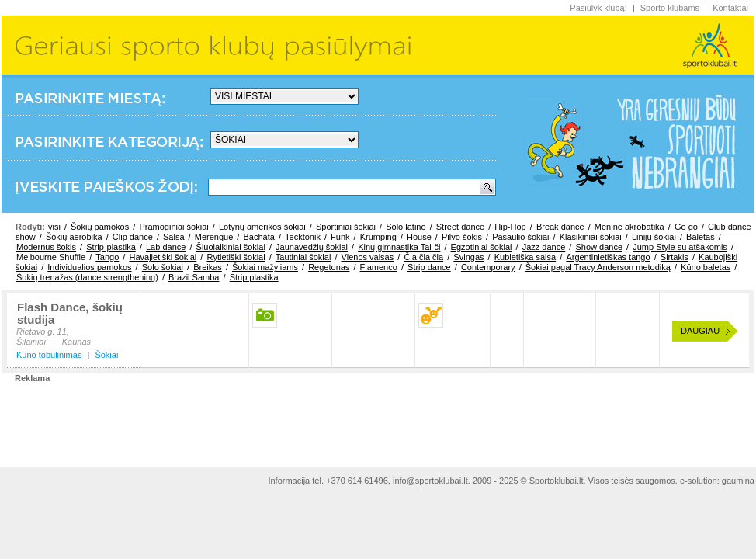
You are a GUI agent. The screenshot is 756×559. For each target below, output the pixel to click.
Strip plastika (254, 277)
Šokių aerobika (74, 237)
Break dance (560, 227)
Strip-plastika (111, 247)
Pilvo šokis (462, 237)
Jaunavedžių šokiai (312, 247)
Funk (340, 237)
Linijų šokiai (654, 237)
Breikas (208, 267)
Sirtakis (675, 257)
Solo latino (406, 227)
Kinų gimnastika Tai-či (399, 247)
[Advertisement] (378, 418)
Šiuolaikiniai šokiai (231, 247)
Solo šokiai (163, 267)
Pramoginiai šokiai (173, 227)
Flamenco (379, 267)
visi (54, 227)
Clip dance (133, 237)
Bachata (258, 237)
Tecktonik (303, 237)
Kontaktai (730, 8)
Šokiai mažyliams (265, 267)
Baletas (701, 237)
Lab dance (166, 247)
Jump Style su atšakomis (680, 247)
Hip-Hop (510, 227)
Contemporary (488, 267)
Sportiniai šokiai (346, 227)
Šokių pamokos (100, 227)
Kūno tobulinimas (49, 355)
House (419, 237)
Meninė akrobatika (629, 227)
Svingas (468, 257)
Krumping (378, 237)
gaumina (738, 481)
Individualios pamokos (89, 267)
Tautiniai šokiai (303, 257)
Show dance (599, 247)
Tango (107, 257)
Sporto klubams (670, 8)
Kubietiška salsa (525, 257)
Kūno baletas (706, 267)
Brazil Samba (194, 277)
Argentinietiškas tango (608, 257)
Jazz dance (544, 247)
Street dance (460, 227)
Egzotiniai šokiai (482, 247)
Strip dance (429, 267)
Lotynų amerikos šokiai (262, 227)
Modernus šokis (46, 247)
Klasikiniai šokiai (591, 237)
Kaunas (76, 342)
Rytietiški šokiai (236, 257)
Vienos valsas (368, 257)
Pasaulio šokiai (520, 237)
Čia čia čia (423, 257)
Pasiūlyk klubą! (598, 8)
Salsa (174, 237)
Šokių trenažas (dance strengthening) (87, 277)
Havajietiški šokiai (163, 257)
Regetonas (329, 267)
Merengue (214, 237)
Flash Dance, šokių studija (70, 313)
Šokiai (106, 355)
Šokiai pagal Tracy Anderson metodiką (598, 267)
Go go (686, 227)
